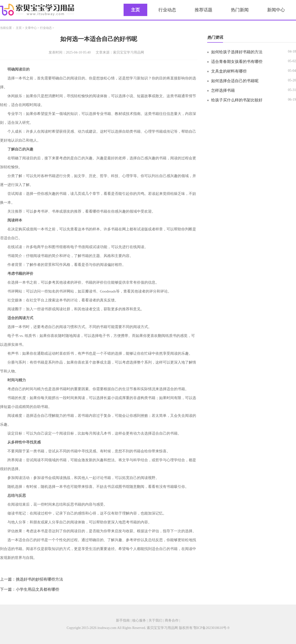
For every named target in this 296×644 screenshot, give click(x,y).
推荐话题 (203, 10)
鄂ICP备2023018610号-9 (211, 628)
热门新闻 (240, 10)
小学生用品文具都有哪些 (37, 589)
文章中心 (31, 28)
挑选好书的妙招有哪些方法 (39, 579)
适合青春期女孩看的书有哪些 (237, 62)
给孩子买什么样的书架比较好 (237, 100)
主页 (135, 10)
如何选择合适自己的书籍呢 (235, 81)
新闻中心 (276, 10)
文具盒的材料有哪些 (229, 71)
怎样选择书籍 (223, 90)
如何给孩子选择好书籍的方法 (237, 52)
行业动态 (167, 10)
